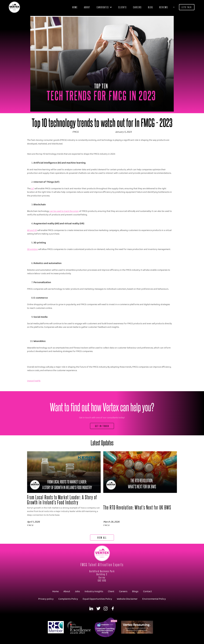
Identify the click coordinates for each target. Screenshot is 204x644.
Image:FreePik (34, 381)
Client (111, 591)
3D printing (32, 249)
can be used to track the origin (64, 211)
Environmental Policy (154, 599)
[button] (104, 7)
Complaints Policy (68, 599)
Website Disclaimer (127, 599)
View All (102, 537)
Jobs (77, 591)
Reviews (164, 7)
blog (151, 7)
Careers (137, 7)
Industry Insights (94, 591)
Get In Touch (102, 426)
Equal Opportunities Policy (97, 599)
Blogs (135, 591)
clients (123, 7)
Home (75, 7)
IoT (32, 189)
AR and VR (32, 230)
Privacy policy (46, 599)
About (87, 7)
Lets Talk (187, 7)
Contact (148, 591)
